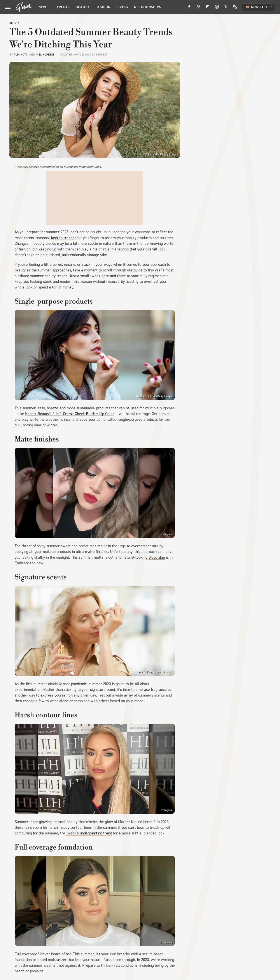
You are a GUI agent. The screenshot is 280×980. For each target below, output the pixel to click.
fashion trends (63, 238)
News (44, 7)
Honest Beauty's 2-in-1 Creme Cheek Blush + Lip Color (70, 414)
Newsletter (258, 7)
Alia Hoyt (21, 55)
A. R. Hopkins (45, 55)
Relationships (148, 7)
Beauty (83, 7)
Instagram (167, 534)
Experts (62, 7)
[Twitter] (226, 8)
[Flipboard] (208, 8)
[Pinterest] (198, 8)
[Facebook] (189, 8)
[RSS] (235, 8)
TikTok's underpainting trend (89, 833)
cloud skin (157, 557)
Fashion (103, 7)
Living (122, 7)
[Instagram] (217, 8)
